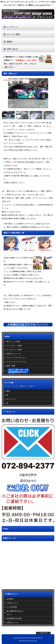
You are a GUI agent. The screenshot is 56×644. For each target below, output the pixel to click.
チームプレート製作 (14, 346)
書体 (8, 391)
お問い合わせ (12, 49)
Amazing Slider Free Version (12, 80)
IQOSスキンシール (14, 354)
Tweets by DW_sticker (10, 534)
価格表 (10, 42)
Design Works (25, 638)
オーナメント (12, 399)
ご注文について (13, 603)
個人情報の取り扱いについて (15, 613)
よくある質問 (12, 607)
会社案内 (10, 599)
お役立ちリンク (13, 622)
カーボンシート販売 (14, 350)
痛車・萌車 (11, 366)
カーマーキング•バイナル (16, 362)
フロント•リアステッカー (16, 358)
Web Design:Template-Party (28, 641)
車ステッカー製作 (13, 342)
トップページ (12, 27)
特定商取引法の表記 (14, 618)
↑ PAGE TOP (43, 633)
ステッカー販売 (13, 34)
